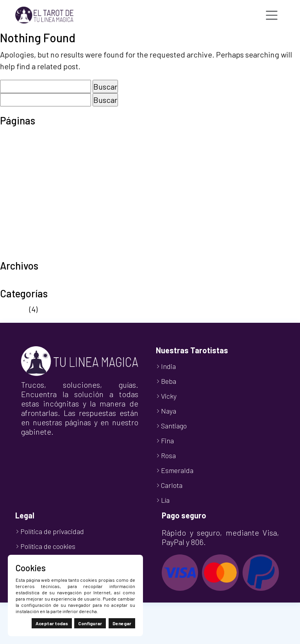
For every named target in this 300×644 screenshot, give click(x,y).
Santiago (174, 426)
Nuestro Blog (22, 183)
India (168, 366)
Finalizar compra (28, 160)
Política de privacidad (37, 207)
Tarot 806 (16, 218)
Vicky (169, 396)
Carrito (12, 148)
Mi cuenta (16, 171)
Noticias (14, 309)
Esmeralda (177, 470)
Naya (169, 411)
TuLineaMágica (26, 254)
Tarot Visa (17, 230)
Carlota (172, 485)
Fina (167, 441)
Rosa (168, 455)
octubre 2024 (23, 281)
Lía (165, 500)
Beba (169, 381)
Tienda (12, 242)
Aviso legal (18, 136)
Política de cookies (32, 195)
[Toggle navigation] (272, 15)
